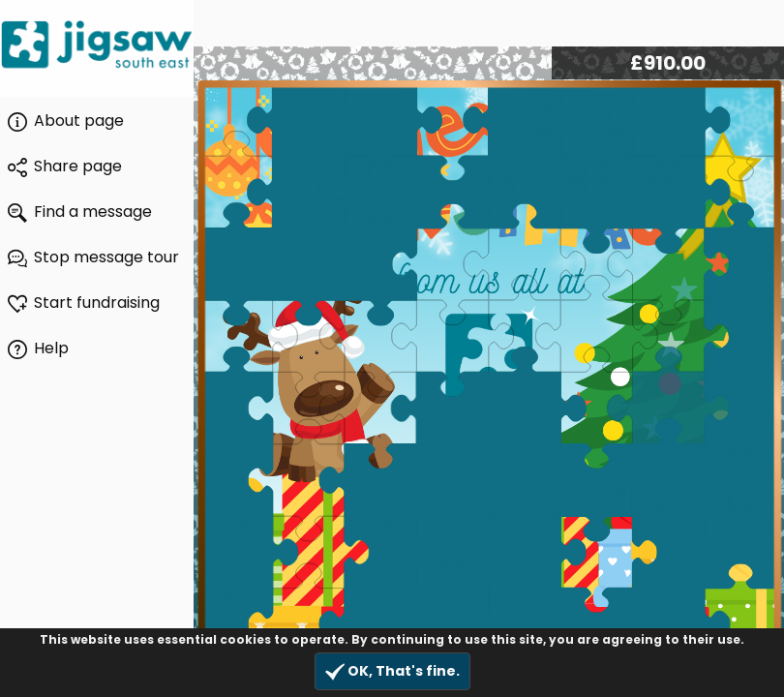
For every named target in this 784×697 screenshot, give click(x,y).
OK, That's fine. (392, 671)
